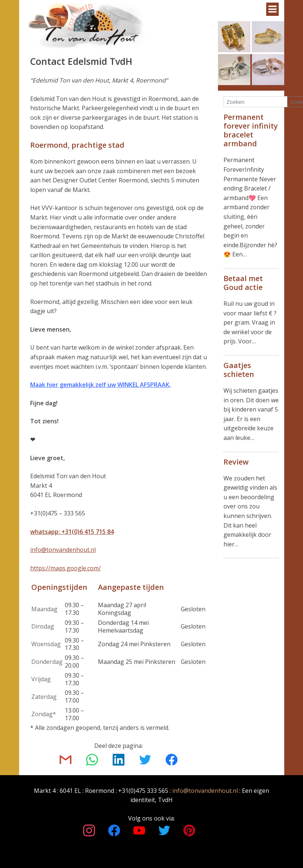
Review (236, 462)
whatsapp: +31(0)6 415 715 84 (72, 532)
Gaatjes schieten (239, 370)
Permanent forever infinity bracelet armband (251, 130)
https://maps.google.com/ (66, 568)
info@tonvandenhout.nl (63, 550)
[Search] (256, 102)
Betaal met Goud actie (243, 283)
